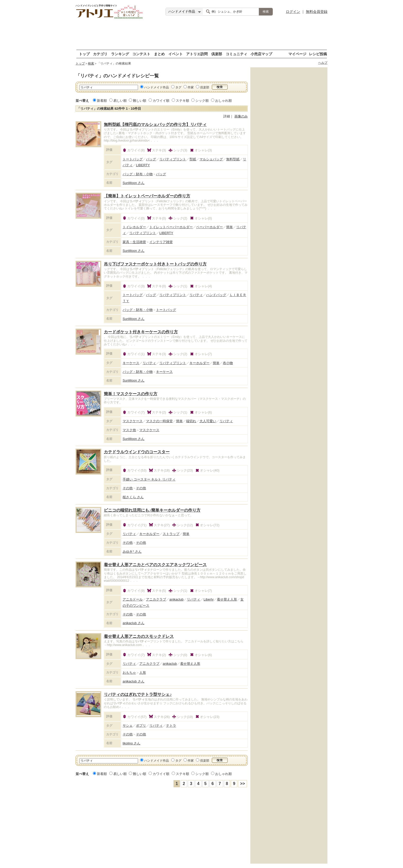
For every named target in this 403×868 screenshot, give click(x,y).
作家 (191, 87)
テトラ (171, 726)
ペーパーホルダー (209, 227)
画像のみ (241, 116)
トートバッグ (133, 159)
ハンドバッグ (216, 295)
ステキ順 (182, 101)
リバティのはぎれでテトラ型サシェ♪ (138, 694)
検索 (91, 63)
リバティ (196, 295)
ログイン (293, 12)
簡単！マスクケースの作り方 (131, 394)
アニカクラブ (156, 599)
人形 (143, 673)
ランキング (120, 54)
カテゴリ (100, 54)
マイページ (297, 54)
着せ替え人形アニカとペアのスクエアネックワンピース (155, 565)
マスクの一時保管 (159, 421)
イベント (176, 54)
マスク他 (129, 430)
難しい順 (140, 101)
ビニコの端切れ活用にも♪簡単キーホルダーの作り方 (152, 510)
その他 (128, 488)
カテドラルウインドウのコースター (137, 452)
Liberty (209, 599)
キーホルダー (199, 363)
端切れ (191, 421)
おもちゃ (129, 673)
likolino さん (131, 743)
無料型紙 (233, 159)
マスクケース (133, 421)
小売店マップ (261, 54)
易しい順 (120, 101)
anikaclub (176, 599)
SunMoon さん (134, 183)
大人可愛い (208, 421)
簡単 (230, 227)
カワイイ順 (161, 101)
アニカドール (133, 599)
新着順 (102, 101)
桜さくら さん (133, 497)
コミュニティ (236, 54)
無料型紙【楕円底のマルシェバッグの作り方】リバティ (155, 124)
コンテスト (141, 54)
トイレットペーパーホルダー (171, 227)
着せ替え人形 (227, 599)
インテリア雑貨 (161, 242)
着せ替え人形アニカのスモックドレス (139, 636)
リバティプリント (173, 159)
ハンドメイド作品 (157, 87)
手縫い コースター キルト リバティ (149, 479)
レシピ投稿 (318, 54)
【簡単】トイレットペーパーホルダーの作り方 (147, 196)
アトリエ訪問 (197, 54)
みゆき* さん (132, 552)
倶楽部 (217, 54)
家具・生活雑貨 (134, 242)
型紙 (193, 159)
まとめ (159, 54)
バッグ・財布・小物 (138, 174)
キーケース (131, 363)
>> (242, 784)
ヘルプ (323, 63)
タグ (178, 87)
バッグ (151, 159)
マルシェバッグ (211, 159)
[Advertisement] (201, 35)
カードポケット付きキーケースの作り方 (141, 332)
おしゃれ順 (223, 101)
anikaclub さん (134, 623)
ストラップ (171, 534)
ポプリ (141, 726)
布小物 (228, 363)
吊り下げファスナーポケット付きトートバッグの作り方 (155, 264)
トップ (84, 54)
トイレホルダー (134, 227)
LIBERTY (143, 165)
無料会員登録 (317, 12)
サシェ (128, 726)
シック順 (202, 101)
